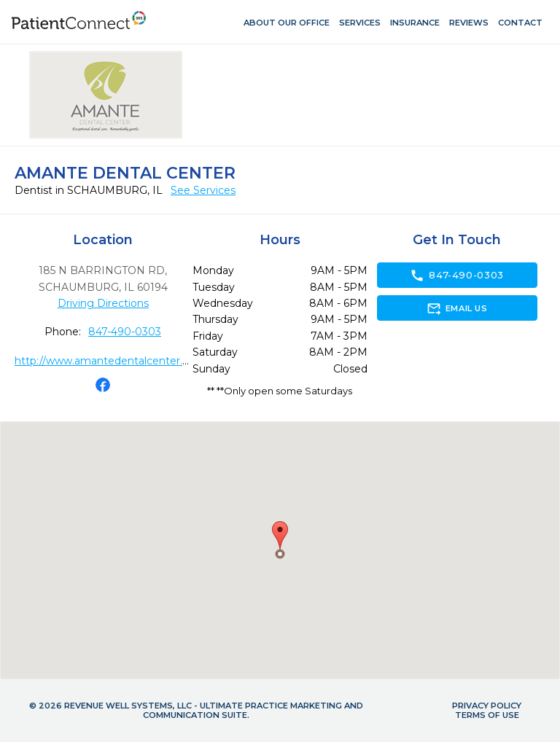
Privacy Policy (487, 706)
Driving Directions (103, 303)
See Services (203, 190)
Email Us (457, 308)
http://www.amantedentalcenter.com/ (112, 361)
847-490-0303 (125, 332)
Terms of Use (487, 715)
